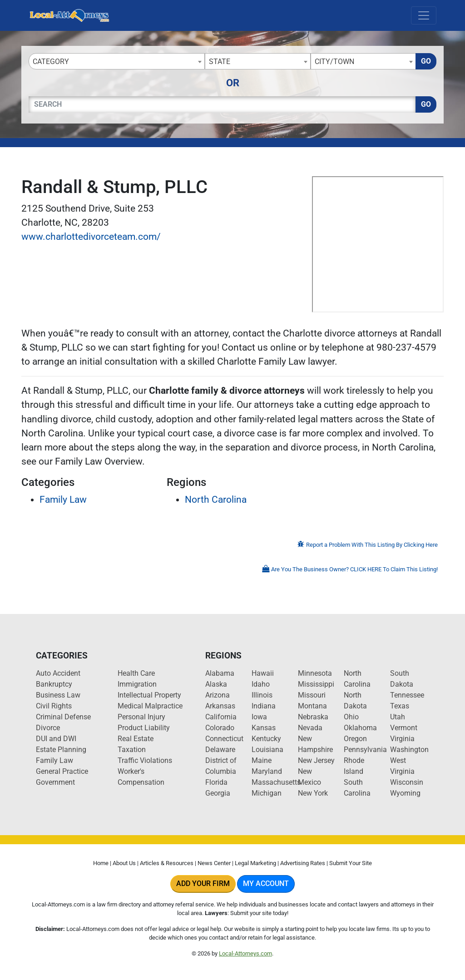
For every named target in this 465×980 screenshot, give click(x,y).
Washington (409, 750)
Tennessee (407, 695)
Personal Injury (141, 717)
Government (55, 782)
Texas (400, 706)
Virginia (402, 739)
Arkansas (220, 706)
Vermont (404, 728)
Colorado (220, 728)
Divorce (48, 728)
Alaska (216, 684)
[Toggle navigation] (424, 15)
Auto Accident (58, 673)
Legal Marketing (255, 863)
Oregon (355, 739)
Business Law (58, 695)
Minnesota (315, 673)
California (221, 717)
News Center (214, 863)
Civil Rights (54, 706)
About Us (124, 863)
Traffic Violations (145, 760)
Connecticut (224, 739)
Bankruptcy (54, 684)
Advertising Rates (303, 863)
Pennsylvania (365, 750)
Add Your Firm (203, 883)
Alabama (220, 673)
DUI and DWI (56, 739)
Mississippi (316, 684)
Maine (262, 760)
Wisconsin (407, 782)
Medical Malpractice (150, 706)
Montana (312, 706)
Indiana (264, 706)
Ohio (351, 717)
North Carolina (216, 500)
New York (313, 793)
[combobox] (117, 61)
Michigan (267, 793)
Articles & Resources (167, 863)
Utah (398, 717)
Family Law (63, 500)
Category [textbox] (51, 62)
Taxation (132, 750)
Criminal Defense (63, 717)
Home (101, 863)
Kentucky (266, 739)
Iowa (259, 717)
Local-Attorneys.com (245, 953)
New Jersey (316, 760)
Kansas (264, 728)
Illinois (262, 695)
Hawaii (263, 673)
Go (426, 61)
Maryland (267, 771)
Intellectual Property (149, 695)
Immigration (137, 684)
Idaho (261, 684)
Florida (216, 782)
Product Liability (144, 728)
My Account (266, 883)
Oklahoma (360, 728)
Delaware (220, 750)
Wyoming (405, 793)
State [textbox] (220, 62)
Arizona (218, 695)
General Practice (62, 771)
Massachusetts (276, 782)
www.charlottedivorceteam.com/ (91, 237)
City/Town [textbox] (334, 62)
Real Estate (136, 739)
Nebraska (313, 717)
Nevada (310, 728)
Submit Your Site (351, 863)
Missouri (312, 695)
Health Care (136, 673)
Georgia (218, 793)
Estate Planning (61, 750)
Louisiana (267, 750)
